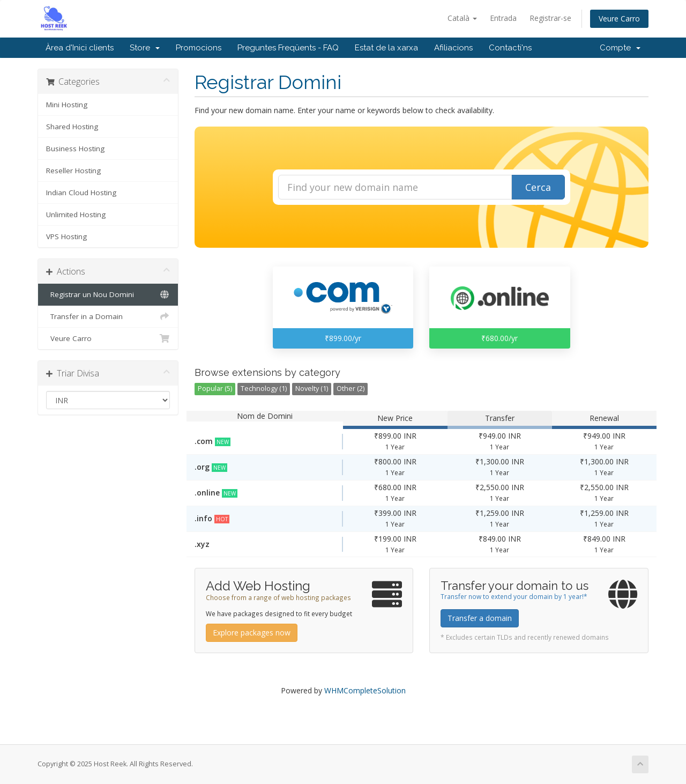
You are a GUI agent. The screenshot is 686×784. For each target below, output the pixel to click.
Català (462, 18)
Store (145, 48)
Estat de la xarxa (386, 48)
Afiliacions (453, 48)
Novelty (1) (312, 389)
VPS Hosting (66, 236)
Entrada (503, 18)
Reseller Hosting (73, 171)
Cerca (538, 187)
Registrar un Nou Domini (108, 294)
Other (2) (351, 389)
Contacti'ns (510, 48)
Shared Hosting (72, 127)
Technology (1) (264, 389)
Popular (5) (215, 389)
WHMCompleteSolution (365, 690)
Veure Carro (619, 19)
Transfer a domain (480, 618)
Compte (620, 48)
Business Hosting (75, 149)
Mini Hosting (67, 105)
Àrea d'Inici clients (80, 48)
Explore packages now (252, 633)
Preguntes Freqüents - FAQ (288, 48)
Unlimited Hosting (76, 215)
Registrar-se (550, 18)
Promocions (199, 48)
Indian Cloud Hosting (81, 193)
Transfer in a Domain (108, 316)
